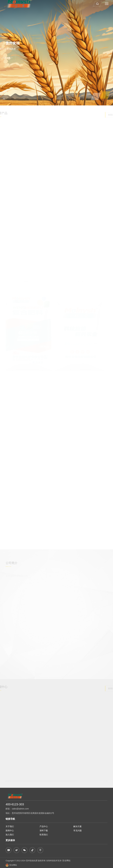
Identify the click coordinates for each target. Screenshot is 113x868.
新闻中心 (10, 831)
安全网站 (66, 861)
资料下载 (44, 831)
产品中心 (44, 826)
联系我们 (44, 835)
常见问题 (78, 831)
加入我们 (10, 835)
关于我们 (10, 826)
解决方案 (78, 826)
